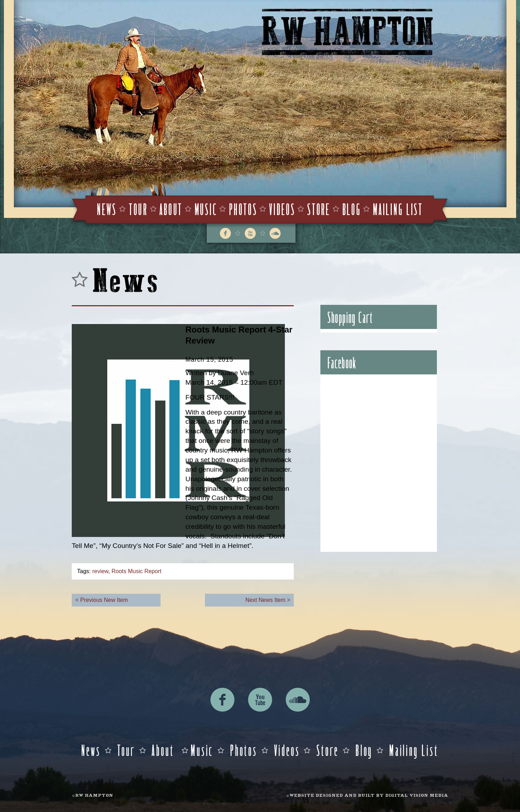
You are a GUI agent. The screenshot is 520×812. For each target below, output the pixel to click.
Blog (352, 209)
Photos (243, 209)
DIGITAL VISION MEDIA (417, 796)
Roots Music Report (137, 571)
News (107, 209)
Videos (282, 209)
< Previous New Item (102, 600)
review (100, 571)
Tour (138, 209)
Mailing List (398, 209)
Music (206, 209)
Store (319, 209)
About (171, 209)
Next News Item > (268, 600)
